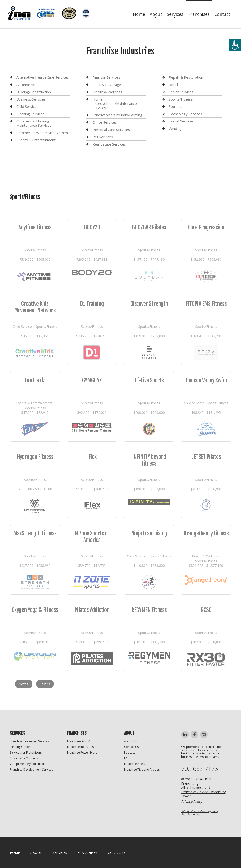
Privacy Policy (192, 801)
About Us (130, 741)
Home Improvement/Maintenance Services (115, 103)
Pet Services (103, 137)
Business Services (31, 99)
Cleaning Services (30, 114)
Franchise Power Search (83, 752)
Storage (175, 106)
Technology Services (185, 114)
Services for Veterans (24, 758)
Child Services (28, 106)
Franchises (199, 14)
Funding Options (21, 747)
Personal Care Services (111, 130)
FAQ (127, 758)
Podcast (129, 752)
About (156, 14)
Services (175, 14)
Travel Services (181, 121)
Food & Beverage (107, 85)
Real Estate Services (109, 144)
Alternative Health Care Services (43, 77)
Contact (222, 14)
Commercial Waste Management (43, 133)
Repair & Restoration (186, 77)
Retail (173, 85)
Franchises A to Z (78, 741)
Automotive (26, 85)
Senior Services (181, 92)
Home (139, 14)
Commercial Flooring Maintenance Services (34, 123)
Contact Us (131, 747)
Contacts (117, 853)
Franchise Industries (80, 747)
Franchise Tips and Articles (142, 769)
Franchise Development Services (31, 769)
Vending (175, 128)
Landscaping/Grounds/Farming (117, 115)
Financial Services (106, 77)
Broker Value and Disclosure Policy (203, 794)
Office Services (105, 122)
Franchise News (134, 764)
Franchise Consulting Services (29, 741)
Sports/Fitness (181, 99)
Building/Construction (34, 92)
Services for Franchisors (26, 752)
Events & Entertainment (36, 140)
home (15, 853)
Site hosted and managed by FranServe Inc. (200, 813)
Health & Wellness (107, 92)
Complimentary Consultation (29, 764)
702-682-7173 (200, 769)
